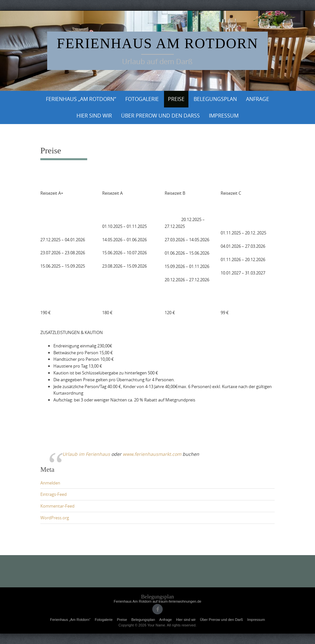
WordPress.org (55, 518)
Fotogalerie (142, 99)
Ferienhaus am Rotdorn (158, 43)
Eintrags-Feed (54, 494)
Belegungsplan (215, 99)
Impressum (224, 116)
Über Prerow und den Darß (160, 116)
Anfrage (258, 99)
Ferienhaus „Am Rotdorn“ (81, 99)
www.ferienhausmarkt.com (152, 454)
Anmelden (50, 483)
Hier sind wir (94, 116)
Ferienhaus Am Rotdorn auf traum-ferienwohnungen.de (157, 601)
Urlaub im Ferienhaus (86, 454)
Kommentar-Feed (57, 506)
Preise (176, 99)
